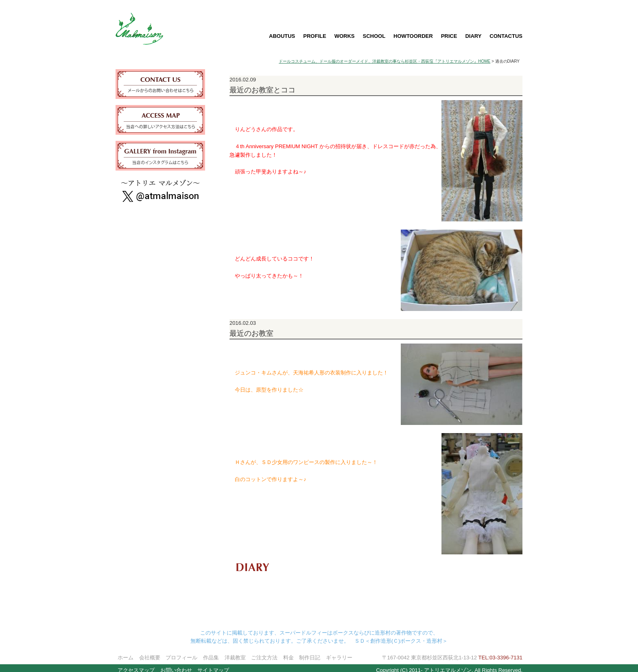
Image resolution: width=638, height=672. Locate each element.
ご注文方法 (264, 653)
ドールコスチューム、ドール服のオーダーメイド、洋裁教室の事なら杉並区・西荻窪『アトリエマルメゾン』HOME (385, 61)
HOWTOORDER (413, 36)
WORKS (345, 36)
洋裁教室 (235, 653)
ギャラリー (339, 653)
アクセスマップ (136, 665)
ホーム (126, 653)
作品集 (211, 653)
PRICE (449, 36)
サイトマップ (213, 665)
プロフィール (181, 653)
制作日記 (310, 653)
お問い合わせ (176, 665)
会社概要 (150, 653)
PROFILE (315, 36)
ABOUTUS (282, 36)
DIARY (473, 36)
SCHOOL (374, 36)
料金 (288, 653)
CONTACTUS (506, 36)
